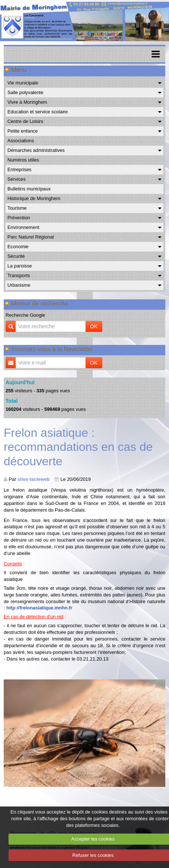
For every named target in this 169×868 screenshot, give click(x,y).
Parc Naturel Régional (31, 237)
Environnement (23, 227)
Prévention (19, 218)
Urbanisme (19, 285)
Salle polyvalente (25, 92)
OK (94, 326)
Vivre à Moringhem (27, 102)
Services (16, 179)
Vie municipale (23, 83)
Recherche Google (25, 315)
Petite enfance (23, 131)
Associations (21, 141)
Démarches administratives (36, 150)
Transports (19, 275)
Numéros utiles (23, 160)
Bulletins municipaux (29, 189)
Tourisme (17, 208)
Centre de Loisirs (25, 121)
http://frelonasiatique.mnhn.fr (39, 608)
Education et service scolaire (38, 112)
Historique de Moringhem (34, 198)
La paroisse (20, 266)
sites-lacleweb (34, 479)
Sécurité (16, 256)
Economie (18, 247)
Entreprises (19, 169)
